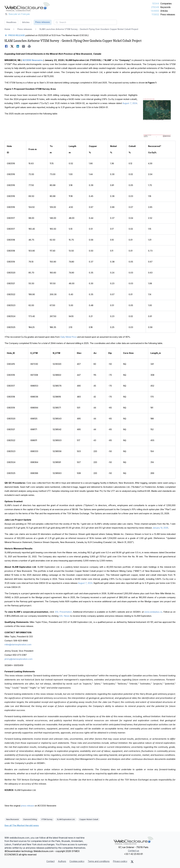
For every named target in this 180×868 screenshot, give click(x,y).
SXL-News (64, 616)
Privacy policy (120, 861)
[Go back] (15, 35)
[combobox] (85, 22)
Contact (50, 861)
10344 (156, 4)
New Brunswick (13, 819)
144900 (155, 11)
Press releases (168, 14)
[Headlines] (27, 7)
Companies (166, 4)
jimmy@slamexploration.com (18, 659)
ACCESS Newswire (33, 60)
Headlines (11, 22)
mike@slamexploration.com (18, 645)
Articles (164, 11)
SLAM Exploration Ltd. (66, 819)
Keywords (165, 7)
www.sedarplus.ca (153, 612)
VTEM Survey (47, 819)
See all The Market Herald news (22, 825)
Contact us (134, 851)
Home (7, 29)
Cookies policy (77, 861)
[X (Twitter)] (132, 862)
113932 (155, 14)
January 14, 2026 (160, 528)
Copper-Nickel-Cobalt (89, 819)
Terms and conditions (99, 861)
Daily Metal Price (69, 337)
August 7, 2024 (130, 103)
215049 (155, 7)
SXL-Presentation (63, 612)
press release (27, 806)
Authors (62, 861)
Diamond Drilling (30, 819)
